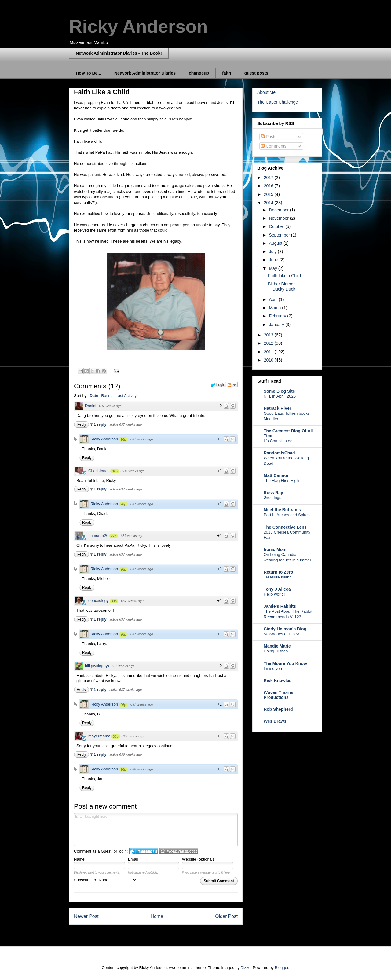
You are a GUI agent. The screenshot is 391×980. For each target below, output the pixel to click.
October (277, 226)
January (277, 325)
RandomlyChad (279, 453)
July (273, 251)
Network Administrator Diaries (145, 73)
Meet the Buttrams (282, 510)
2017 (269, 178)
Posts (269, 137)
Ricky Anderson (139, 26)
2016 (269, 186)
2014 (269, 203)
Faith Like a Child (284, 276)
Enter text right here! (156, 830)
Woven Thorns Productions (278, 695)
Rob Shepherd (278, 709)
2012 (269, 343)
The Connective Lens (285, 527)
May (273, 268)
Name (79, 859)
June (274, 260)
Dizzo (246, 968)
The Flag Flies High (281, 481)
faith (227, 73)
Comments (274, 146)
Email (133, 859)
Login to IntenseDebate (144, 851)
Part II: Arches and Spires (287, 515)
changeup (199, 73)
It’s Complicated (278, 441)
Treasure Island (278, 577)
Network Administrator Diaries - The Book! (119, 53)
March (275, 308)
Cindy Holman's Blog (285, 629)
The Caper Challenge (278, 102)
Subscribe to (106, 880)
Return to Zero (278, 572)
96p (123, 439)
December (279, 210)
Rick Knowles (278, 681)
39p (115, 471)
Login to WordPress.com (179, 851)
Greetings (272, 498)
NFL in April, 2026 (280, 396)
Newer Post (86, 916)
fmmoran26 (98, 536)
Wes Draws (275, 721)
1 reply (101, 424)
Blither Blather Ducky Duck (282, 286)
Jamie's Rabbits (280, 606)
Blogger (282, 968)
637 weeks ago (110, 406)
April (274, 299)
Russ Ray (273, 493)
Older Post (226, 916)
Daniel (91, 406)
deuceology (99, 601)
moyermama (99, 736)
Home (157, 916)
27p (114, 536)
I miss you (273, 668)
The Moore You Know (285, 663)
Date (94, 396)
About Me (266, 92)
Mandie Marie (277, 646)
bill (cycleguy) (97, 666)
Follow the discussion (232, 385)
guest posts (256, 73)
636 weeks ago (134, 736)
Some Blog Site (279, 391)
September (280, 235)
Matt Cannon (277, 475)
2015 (269, 194)
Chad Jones (99, 471)
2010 (269, 360)
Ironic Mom (275, 549)
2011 (269, 352)
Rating (107, 396)
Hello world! (274, 594)
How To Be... (88, 73)
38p (115, 736)
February (278, 316)
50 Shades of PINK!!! (283, 634)
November (279, 218)
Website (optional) (198, 859)
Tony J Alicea (277, 589)
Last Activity (126, 396)
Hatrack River (277, 408)
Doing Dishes (276, 651)
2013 (269, 335)
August (276, 243)
